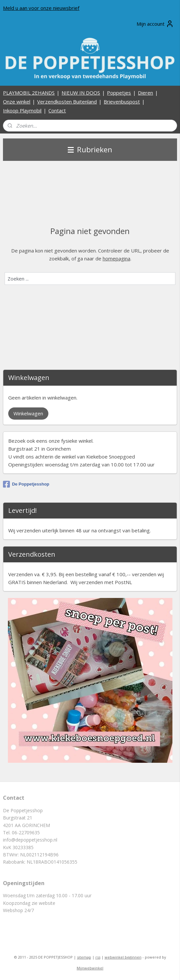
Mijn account (155, 24)
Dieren (145, 93)
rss (98, 957)
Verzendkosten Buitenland (67, 102)
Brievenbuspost (122, 102)
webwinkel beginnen (123, 957)
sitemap (84, 957)
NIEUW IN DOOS (81, 93)
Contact (57, 110)
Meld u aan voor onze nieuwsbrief (41, 8)
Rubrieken (90, 149)
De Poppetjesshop (26, 484)
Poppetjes (119, 93)
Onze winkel (17, 102)
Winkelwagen (28, 413)
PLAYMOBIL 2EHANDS (29, 93)
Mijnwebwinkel (90, 968)
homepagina (116, 258)
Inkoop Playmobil (22, 110)
